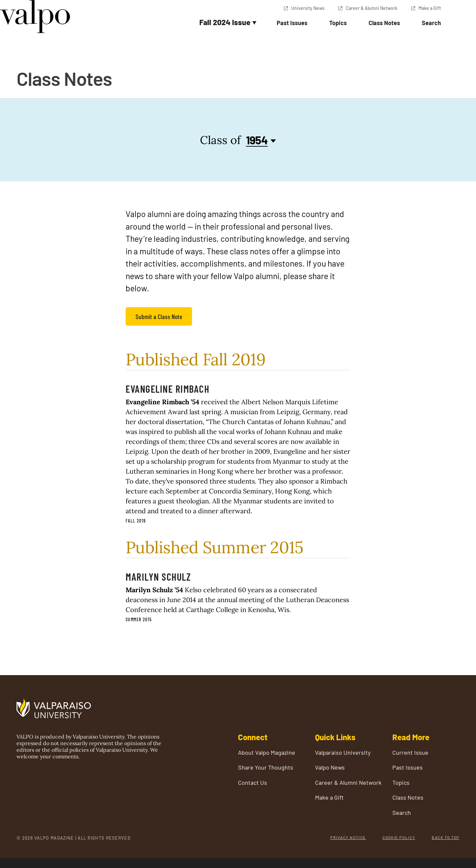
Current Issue (410, 753)
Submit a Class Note (159, 316)
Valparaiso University (343, 753)
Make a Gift (430, 8)
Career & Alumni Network (372, 8)
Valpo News (330, 767)
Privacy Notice (348, 837)
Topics (338, 23)
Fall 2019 (136, 521)
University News (308, 8)
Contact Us (253, 783)
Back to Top (446, 837)
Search (431, 23)
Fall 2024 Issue (225, 22)
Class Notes (384, 23)
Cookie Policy (399, 837)
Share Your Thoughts (266, 767)
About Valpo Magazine (267, 753)
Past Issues (292, 23)
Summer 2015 (139, 619)
